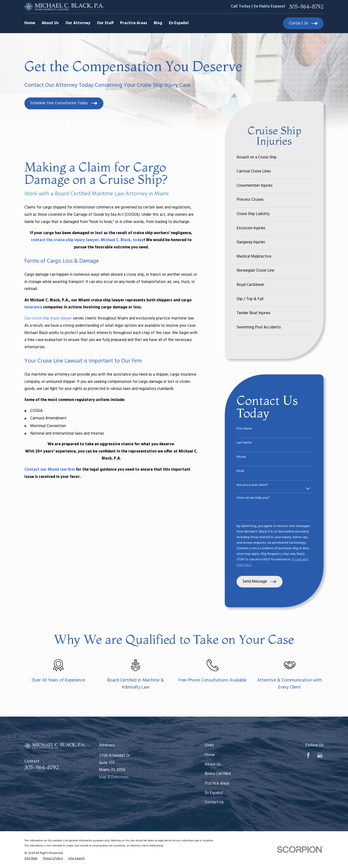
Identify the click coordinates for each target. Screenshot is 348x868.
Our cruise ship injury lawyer (48, 319)
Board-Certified (218, 774)
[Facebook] (308, 755)
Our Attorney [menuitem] (78, 23)
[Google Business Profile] (320, 755)
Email (240, 471)
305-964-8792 (306, 7)
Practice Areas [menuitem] (134, 23)
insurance (33, 307)
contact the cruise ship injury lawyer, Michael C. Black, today (87, 240)
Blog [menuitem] (158, 23)
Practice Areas (217, 784)
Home (210, 755)
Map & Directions (114, 777)
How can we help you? (253, 498)
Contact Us (214, 802)
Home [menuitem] (30, 23)
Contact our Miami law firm (50, 470)
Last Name (244, 443)
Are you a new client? (252, 485)
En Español (214, 793)
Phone (241, 457)
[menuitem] (274, 158)
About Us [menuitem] (50, 23)
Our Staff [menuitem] (105, 23)
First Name (244, 429)
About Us (213, 764)
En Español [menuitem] (179, 23)
